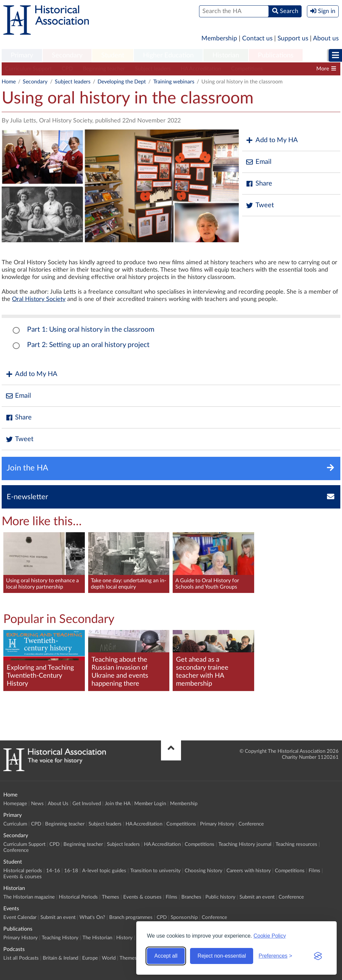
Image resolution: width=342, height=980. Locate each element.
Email (259, 162)
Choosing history (204, 871)
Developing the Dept (122, 82)
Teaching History (60, 938)
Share (259, 184)
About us (326, 39)
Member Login (150, 804)
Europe (90, 958)
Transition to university (155, 871)
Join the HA (118, 804)
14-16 (53, 871)
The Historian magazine (29, 897)
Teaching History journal (245, 844)
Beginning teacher (104, 69)
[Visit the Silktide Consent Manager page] (318, 956)
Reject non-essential (222, 956)
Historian (226, 55)
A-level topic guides (104, 871)
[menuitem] (22, 56)
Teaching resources (296, 844)
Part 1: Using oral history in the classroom (91, 330)
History (124, 938)
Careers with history (249, 871)
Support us (293, 39)
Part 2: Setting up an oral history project (88, 345)
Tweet (260, 205)
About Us (58, 804)
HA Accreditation (201, 69)
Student (113, 55)
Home (9, 82)
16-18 (71, 871)
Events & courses (23, 877)
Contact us (257, 39)
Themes (111, 897)
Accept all (166, 956)
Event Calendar (20, 917)
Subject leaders (153, 69)
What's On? (92, 917)
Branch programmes (131, 917)
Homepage (15, 804)
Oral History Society (39, 299)
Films (314, 871)
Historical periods (23, 871)
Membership (219, 39)
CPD (67, 69)
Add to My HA (272, 140)
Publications (276, 55)
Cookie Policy (270, 936)
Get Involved (87, 804)
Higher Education (168, 55)
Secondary (67, 55)
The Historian (97, 938)
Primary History (217, 824)
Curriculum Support (28, 69)
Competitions (247, 69)
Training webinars (174, 82)
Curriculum (15, 824)
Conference (251, 824)
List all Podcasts (21, 958)
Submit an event (257, 897)
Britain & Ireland (60, 958)
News (37, 804)
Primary (22, 55)
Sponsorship (184, 917)
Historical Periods (78, 897)
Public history (220, 897)
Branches (191, 897)
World (109, 958)
